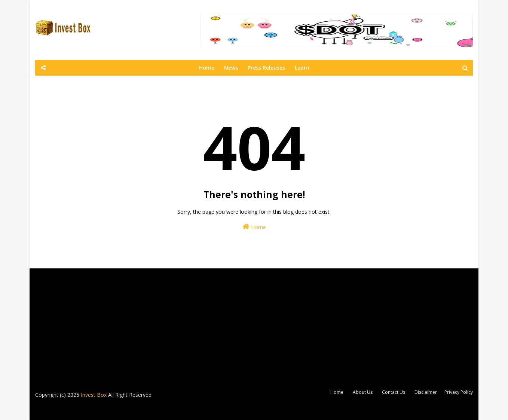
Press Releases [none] (266, 68)
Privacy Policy (459, 392)
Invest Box (94, 395)
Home (254, 227)
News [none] (231, 68)
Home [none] (207, 68)
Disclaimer (426, 392)
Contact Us (394, 392)
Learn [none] (302, 68)
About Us (363, 392)
